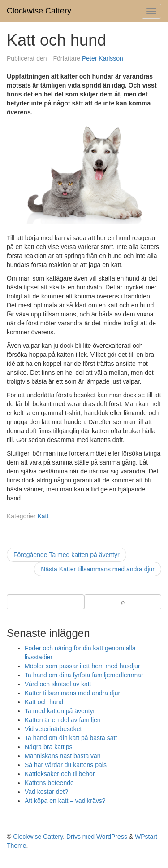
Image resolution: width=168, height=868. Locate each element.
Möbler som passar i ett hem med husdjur (82, 666)
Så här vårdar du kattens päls (66, 765)
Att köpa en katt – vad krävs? (65, 801)
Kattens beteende (49, 783)
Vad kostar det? (46, 792)
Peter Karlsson (103, 58)
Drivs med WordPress (97, 837)
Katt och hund (44, 702)
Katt (43, 516)
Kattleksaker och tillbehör (60, 774)
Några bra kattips (49, 747)
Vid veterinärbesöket (53, 729)
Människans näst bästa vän (63, 756)
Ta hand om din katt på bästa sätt (71, 738)
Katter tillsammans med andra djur (72, 693)
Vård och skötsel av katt (58, 684)
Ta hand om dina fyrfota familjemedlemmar (84, 675)
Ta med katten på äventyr (60, 711)
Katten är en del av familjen (63, 720)
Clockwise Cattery (39, 11)
